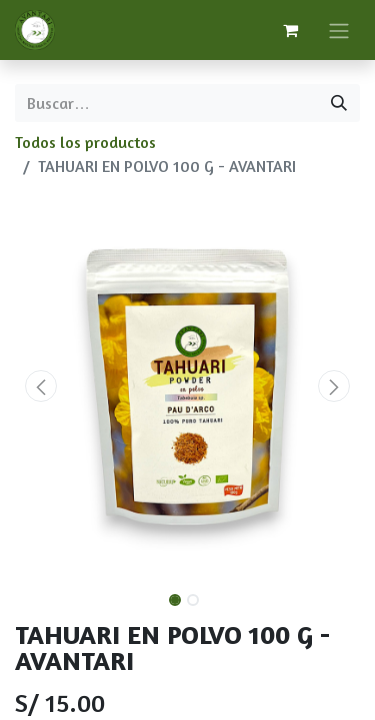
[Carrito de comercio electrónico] (290, 30)
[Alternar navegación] (339, 30)
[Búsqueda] (339, 103)
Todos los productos (85, 142)
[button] (41, 386)
